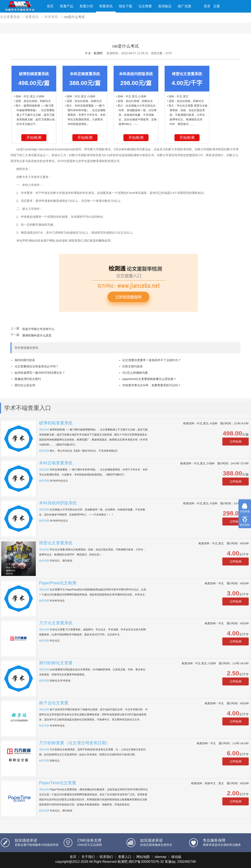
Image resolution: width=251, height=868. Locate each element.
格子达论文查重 (54, 703)
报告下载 (125, 6)
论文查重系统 (10, 17)
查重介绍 (86, 6)
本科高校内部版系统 (58, 503)
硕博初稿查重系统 (56, 423)
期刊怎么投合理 (25, 385)
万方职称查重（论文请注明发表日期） (75, 743)
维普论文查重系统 (56, 543)
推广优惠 (184, 6)
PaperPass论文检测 (58, 583)
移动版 (176, 857)
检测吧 (98, 53)
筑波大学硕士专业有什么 (38, 329)
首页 (50, 6)
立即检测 (236, 442)
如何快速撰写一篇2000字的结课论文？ (40, 373)
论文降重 (145, 6)
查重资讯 (106, 6)
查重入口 (125, 857)
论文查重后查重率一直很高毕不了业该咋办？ (152, 360)
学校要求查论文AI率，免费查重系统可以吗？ (152, 385)
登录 (207, 6)
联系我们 (106, 857)
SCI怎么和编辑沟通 (135, 373)
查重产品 (67, 6)
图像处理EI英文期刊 (28, 379)
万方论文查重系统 (56, 623)
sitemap (160, 857)
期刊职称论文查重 (56, 663)
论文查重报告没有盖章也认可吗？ (37, 366)
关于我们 (88, 857)
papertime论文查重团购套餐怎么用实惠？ (149, 379)
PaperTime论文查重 (58, 783)
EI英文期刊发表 (133, 366)
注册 (216, 6)
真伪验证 (165, 6)
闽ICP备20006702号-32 (146, 862)
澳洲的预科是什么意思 (37, 335)
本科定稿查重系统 (56, 463)
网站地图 (143, 857)
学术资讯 (51, 17)
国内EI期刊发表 (25, 360)
